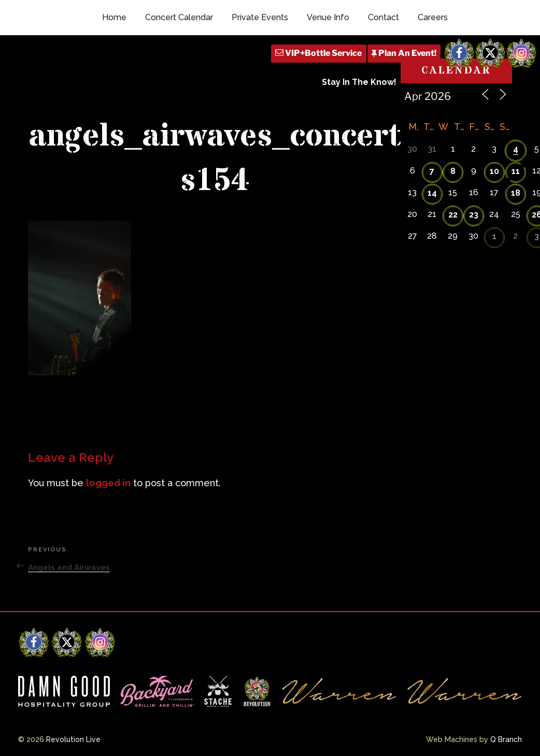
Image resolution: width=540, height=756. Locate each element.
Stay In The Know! (359, 82)
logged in (108, 483)
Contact (383, 17)
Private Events (260, 17)
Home (114, 17)
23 (474, 215)
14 (432, 193)
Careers (433, 17)
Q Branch (506, 739)
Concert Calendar (179, 17)
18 (516, 193)
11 (516, 171)
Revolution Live (73, 739)
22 (453, 215)
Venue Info (328, 17)
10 (494, 171)
